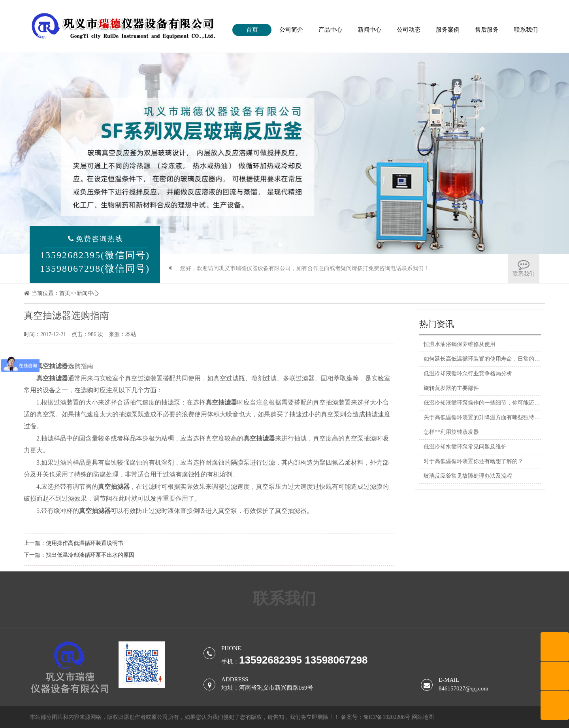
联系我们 (526, 30)
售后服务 (487, 30)
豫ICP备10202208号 (387, 717)
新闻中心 (369, 30)
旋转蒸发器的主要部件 (451, 388)
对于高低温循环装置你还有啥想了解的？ (473, 461)
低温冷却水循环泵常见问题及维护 (465, 447)
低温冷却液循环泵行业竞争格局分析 (468, 373)
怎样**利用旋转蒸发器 (451, 432)
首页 (252, 30)
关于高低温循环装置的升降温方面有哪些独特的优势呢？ (493, 417)
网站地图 (423, 717)
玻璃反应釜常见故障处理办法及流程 (468, 476)
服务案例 (448, 30)
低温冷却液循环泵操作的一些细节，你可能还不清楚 (487, 403)
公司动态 (409, 30)
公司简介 (291, 30)
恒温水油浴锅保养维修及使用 (460, 344)
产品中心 (330, 30)
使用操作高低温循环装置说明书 (85, 543)
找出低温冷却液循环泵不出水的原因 (90, 555)
